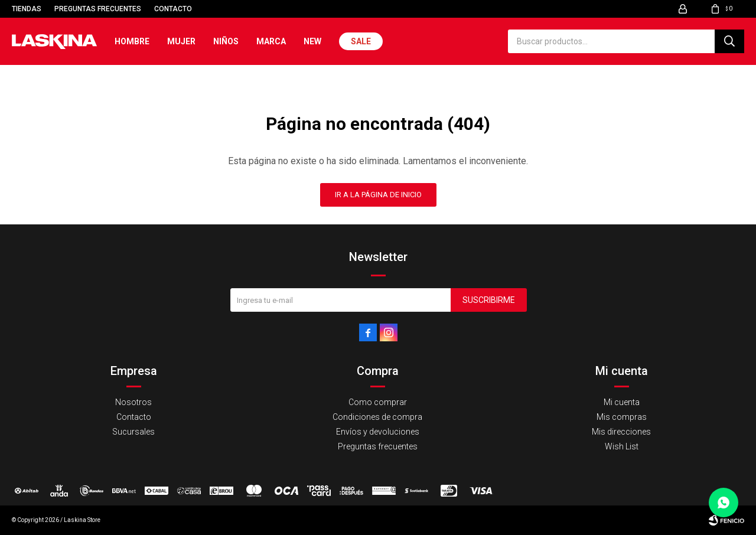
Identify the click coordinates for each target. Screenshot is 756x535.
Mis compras (622, 417)
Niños (226, 41)
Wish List (622, 446)
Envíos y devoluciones (378, 432)
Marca (271, 41)
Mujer (181, 41)
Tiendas (27, 9)
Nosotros (133, 402)
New (312, 41)
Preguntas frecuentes (98, 9)
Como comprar (378, 402)
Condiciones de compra (377, 417)
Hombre (132, 41)
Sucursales (133, 432)
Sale (361, 41)
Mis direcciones (621, 432)
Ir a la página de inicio (378, 195)
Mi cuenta (622, 402)
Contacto (173, 9)
